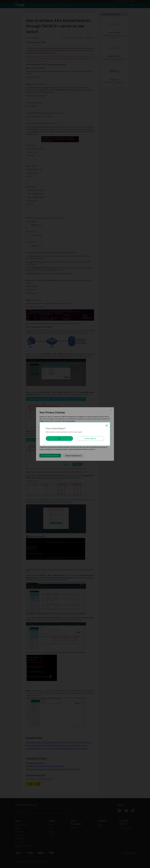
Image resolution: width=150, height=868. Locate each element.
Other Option (90, 438)
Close (107, 425)
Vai (59, 438)
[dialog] (75, 434)
